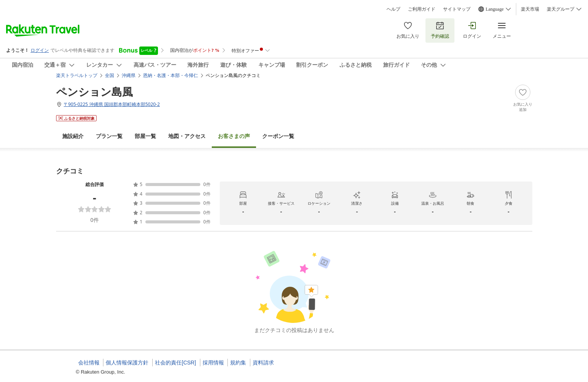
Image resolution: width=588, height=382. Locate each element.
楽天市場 (530, 9)
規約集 (238, 363)
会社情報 (89, 363)
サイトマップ (457, 9)
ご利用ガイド (422, 9)
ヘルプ (393, 9)
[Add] (523, 98)
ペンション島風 (94, 91)
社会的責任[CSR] (175, 363)
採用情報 (213, 363)
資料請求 (263, 363)
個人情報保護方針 (127, 363)
